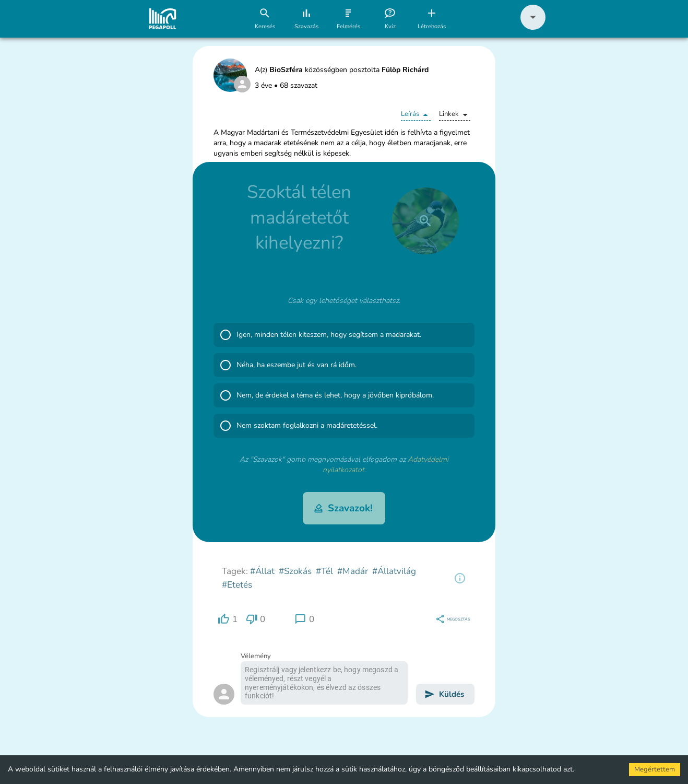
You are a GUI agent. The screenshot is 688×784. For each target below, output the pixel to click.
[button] (533, 27)
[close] (425, 221)
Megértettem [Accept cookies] (655, 769)
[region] (460, 578)
